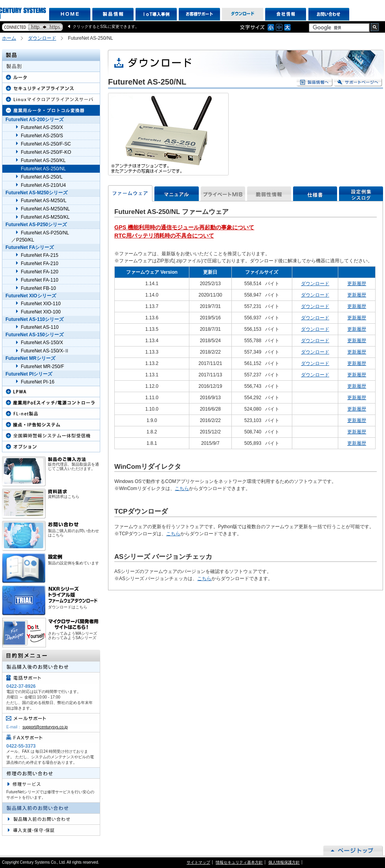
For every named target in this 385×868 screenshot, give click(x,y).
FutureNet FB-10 (38, 288)
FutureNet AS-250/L (42, 177)
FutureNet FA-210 (39, 264)
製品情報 (113, 14)
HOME (70, 14)
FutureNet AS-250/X (42, 127)
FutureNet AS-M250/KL (45, 217)
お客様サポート (199, 14)
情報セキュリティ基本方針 (239, 862)
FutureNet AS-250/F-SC (46, 144)
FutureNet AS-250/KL (43, 160)
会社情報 (286, 14)
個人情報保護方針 (284, 862)
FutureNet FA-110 (39, 280)
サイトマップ (198, 862)
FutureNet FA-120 (39, 272)
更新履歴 (357, 284)
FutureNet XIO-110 (41, 304)
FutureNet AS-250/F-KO (46, 152)
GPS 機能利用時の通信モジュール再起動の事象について (184, 227)
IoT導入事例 (156, 14)
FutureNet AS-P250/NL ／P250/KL (40, 236)
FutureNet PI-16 (38, 382)
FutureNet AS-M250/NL (45, 209)
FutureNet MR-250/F (42, 367)
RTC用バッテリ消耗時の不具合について (164, 236)
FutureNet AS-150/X (42, 343)
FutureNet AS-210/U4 (43, 185)
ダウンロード (243, 14)
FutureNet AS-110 (40, 327)
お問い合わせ (329, 14)
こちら (182, 488)
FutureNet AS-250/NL (43, 169)
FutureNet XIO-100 (41, 312)
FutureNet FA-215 (39, 255)
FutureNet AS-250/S (42, 136)
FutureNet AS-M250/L (44, 201)
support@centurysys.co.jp (45, 727)
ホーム (9, 38)
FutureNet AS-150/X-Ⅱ (45, 351)
